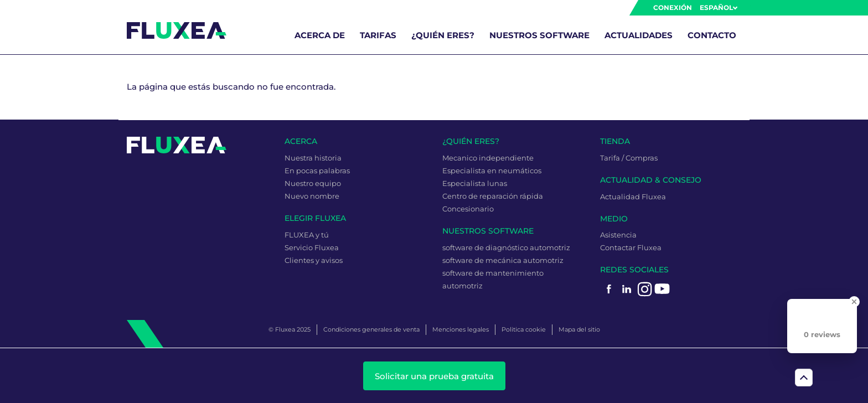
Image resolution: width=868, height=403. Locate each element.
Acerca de (320, 35)
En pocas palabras (317, 170)
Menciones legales (461, 329)
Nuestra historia (313, 158)
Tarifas (378, 35)
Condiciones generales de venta (371, 329)
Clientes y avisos (314, 260)
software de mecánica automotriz (503, 260)
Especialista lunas (475, 183)
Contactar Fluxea (631, 247)
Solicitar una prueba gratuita (434, 376)
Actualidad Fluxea (633, 197)
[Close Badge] (854, 302)
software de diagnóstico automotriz (506, 247)
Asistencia (618, 235)
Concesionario (468, 209)
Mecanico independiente (488, 158)
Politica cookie (524, 329)
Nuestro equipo (313, 183)
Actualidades (639, 35)
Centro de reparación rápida (493, 196)
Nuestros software (539, 35)
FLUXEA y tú (307, 235)
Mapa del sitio (579, 329)
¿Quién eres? (443, 35)
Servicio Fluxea (312, 247)
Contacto (712, 35)
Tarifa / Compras (629, 158)
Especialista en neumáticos (492, 170)
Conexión (673, 7)
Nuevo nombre (312, 196)
